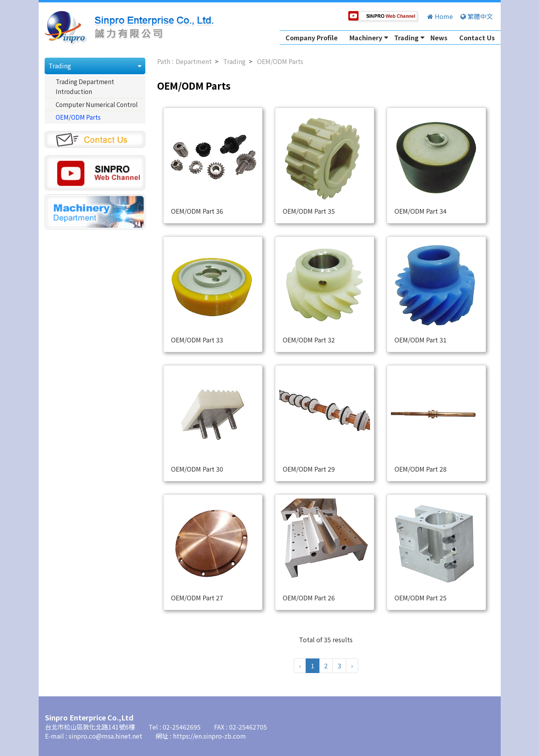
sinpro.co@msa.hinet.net (106, 736)
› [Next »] (352, 666)
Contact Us (477, 38)
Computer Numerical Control (97, 104)
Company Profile (312, 38)
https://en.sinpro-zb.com (209, 736)
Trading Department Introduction (85, 87)
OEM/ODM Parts (78, 117)
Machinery (366, 38)
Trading (406, 38)
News (439, 38)
